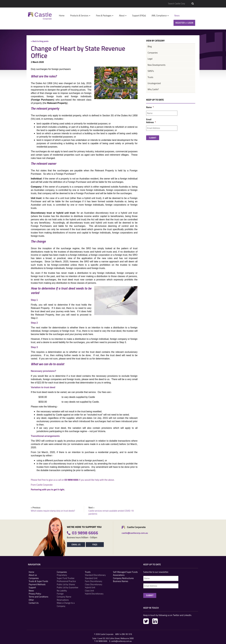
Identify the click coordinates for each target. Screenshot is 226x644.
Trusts (150, 77)
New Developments (157, 65)
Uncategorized (154, 83)
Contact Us (34, 603)
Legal (150, 59)
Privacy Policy (35, 594)
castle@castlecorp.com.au (121, 641)
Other (31, 600)
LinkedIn (155, 621)
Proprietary (62, 575)
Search (193, 4)
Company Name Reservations (64, 598)
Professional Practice (66, 581)
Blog (150, 46)
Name (150, 107)
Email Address (150, 121)
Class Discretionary (94, 584)
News (177, 16)
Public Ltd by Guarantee (68, 587)
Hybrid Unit (90, 587)
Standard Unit (91, 578)
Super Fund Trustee (66, 578)
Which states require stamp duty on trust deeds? (53, 511)
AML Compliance (160, 16)
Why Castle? (153, 89)
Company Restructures (123, 578)
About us (33, 575)
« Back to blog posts (40, 41)
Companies (153, 53)
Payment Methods (37, 584)
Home (62, 16)
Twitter (146, 621)
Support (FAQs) (139, 16)
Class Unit (89, 591)
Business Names (121, 581)
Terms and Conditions (38, 597)
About (123, 16)
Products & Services (80, 16)
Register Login (184, 23)
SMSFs (151, 71)
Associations (119, 575)
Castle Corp (40, 16)
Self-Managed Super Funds (125, 572)
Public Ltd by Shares (66, 584)
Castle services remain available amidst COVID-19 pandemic (111, 512)
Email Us (76, 545)
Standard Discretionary (95, 575)
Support (32, 587)
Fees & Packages (105, 16)
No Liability (62, 591)
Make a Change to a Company (66, 604)
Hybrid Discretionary (94, 594)
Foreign (60, 594)
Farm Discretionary (93, 581)
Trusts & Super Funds (38, 581)
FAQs (95, 545)
